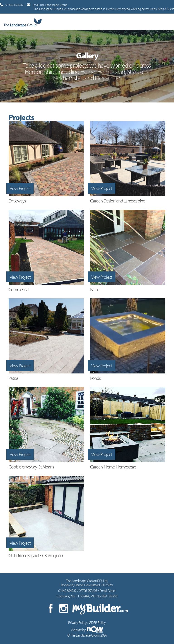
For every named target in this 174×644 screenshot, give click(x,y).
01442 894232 (12, 5)
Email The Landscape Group (47, 5)
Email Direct (108, 591)
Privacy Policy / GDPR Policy (87, 622)
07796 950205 (88, 591)
